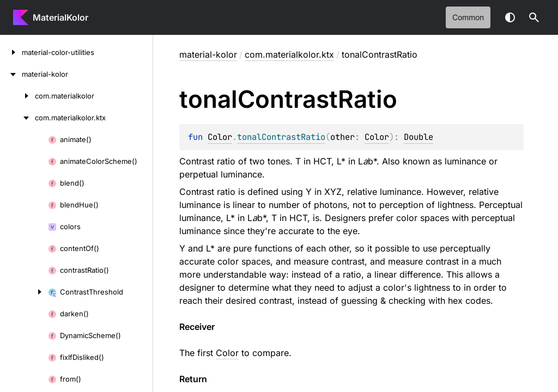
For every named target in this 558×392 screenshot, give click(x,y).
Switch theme (510, 17)
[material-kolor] (11, 74)
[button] (534, 17)
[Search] (534, 17)
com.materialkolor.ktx (289, 54)
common (468, 17)
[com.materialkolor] (17, 96)
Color (220, 137)
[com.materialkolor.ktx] (17, 118)
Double (418, 137)
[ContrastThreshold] (24, 292)
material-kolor (208, 54)
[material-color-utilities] (11, 52)
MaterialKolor (60, 17)
